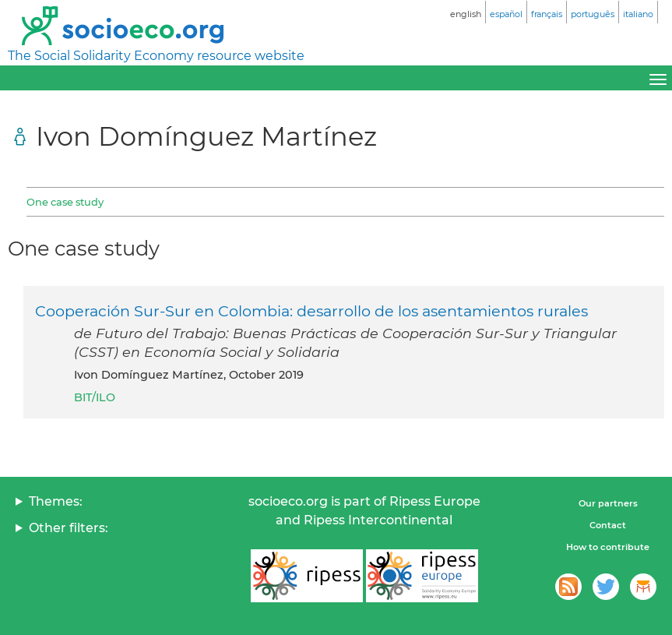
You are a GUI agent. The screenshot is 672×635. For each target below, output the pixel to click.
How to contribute (608, 547)
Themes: (56, 501)
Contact (608, 525)
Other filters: (69, 528)
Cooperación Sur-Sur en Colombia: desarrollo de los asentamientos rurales (311, 311)
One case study (65, 202)
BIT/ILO (95, 397)
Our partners (608, 503)
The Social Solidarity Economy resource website (156, 56)
